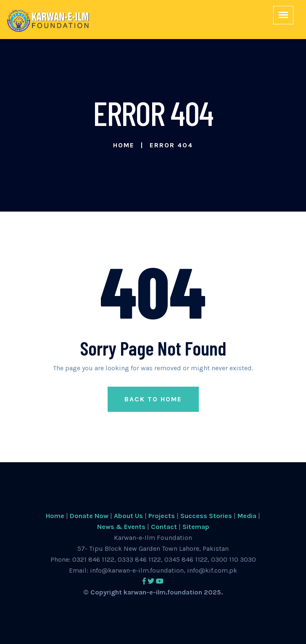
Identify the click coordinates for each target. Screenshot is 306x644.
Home (124, 145)
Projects (162, 516)
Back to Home (153, 399)
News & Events (121, 527)
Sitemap (196, 527)
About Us (128, 516)
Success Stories (206, 516)
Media (247, 516)
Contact (164, 527)
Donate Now (89, 516)
